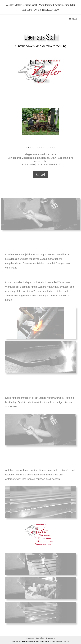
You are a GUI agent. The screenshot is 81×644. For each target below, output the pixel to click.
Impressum (30, 638)
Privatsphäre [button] (51, 638)
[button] (8, 126)
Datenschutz (40, 638)
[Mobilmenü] (73, 19)
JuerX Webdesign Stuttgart (60, 641)
